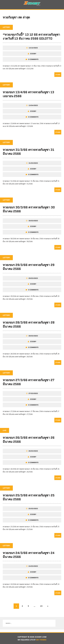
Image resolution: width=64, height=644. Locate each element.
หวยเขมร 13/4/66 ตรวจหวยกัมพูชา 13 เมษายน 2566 (28, 94)
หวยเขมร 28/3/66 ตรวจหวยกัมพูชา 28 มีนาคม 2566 (29, 324)
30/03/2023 (33, 221)
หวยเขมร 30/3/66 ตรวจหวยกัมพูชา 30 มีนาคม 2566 (29, 209)
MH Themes (41, 640)
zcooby (33, 54)
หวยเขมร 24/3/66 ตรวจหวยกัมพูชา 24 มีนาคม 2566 (29, 555)
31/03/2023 (33, 163)
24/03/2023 (33, 566)
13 (41, 606)
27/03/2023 (33, 393)
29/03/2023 (33, 278)
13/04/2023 (33, 105)
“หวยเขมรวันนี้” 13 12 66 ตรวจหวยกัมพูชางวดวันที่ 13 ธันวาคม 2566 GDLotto (31, 37)
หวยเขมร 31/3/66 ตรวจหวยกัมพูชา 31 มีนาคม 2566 (28, 152)
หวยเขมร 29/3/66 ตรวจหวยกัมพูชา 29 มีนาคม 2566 (29, 267)
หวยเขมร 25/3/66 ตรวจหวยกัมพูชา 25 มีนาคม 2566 (29, 497)
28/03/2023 (33, 336)
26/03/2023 (33, 451)
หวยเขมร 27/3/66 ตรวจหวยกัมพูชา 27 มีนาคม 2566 (29, 382)
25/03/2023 (33, 509)
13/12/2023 (33, 48)
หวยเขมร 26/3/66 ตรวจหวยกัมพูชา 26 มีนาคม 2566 (29, 440)
